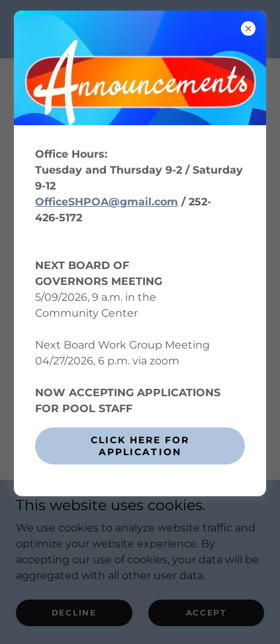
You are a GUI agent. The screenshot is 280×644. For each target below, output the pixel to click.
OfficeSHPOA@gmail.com (107, 202)
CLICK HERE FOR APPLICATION (140, 446)
